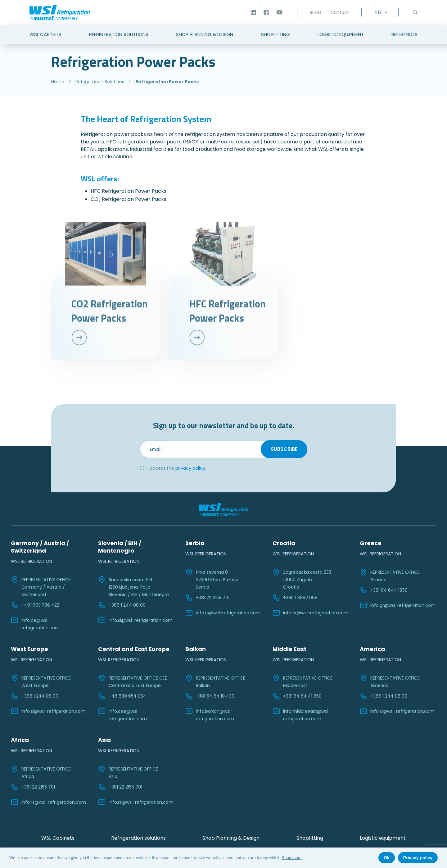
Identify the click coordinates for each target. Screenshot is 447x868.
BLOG (316, 12)
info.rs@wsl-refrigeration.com (223, 613)
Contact (340, 12)
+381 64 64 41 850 (297, 696)
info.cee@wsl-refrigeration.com (122, 715)
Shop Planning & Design (205, 34)
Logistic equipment (383, 838)
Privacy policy (418, 858)
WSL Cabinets (45, 34)
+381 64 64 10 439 (210, 696)
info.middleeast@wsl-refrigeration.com (301, 715)
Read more (291, 858)
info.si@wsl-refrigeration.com (135, 620)
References (404, 34)
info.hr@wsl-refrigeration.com (310, 613)
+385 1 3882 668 (295, 598)
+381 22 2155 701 (207, 598)
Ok (387, 858)
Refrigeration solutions (138, 838)
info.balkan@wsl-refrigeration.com (210, 715)
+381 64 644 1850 (384, 590)
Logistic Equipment (341, 34)
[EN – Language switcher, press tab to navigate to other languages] (380, 12)
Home (58, 82)
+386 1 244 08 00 (122, 605)
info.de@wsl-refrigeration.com (35, 624)
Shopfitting (275, 34)
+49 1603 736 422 (35, 605)
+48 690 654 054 (122, 696)
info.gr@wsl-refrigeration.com (398, 605)
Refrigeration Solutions (119, 34)
